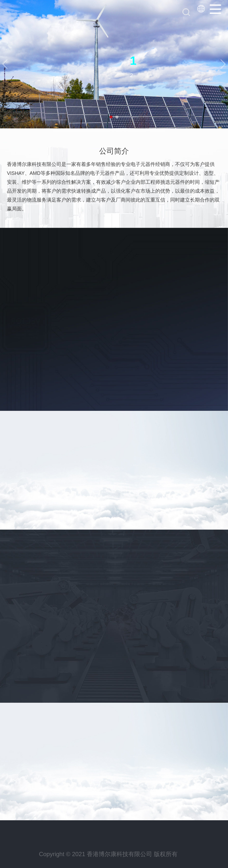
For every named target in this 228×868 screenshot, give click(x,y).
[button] (5, 64)
